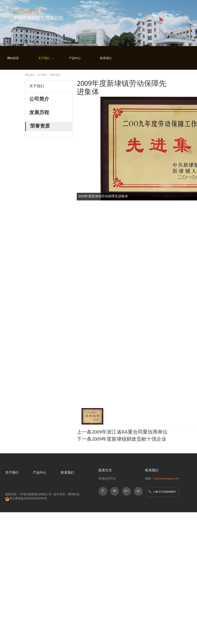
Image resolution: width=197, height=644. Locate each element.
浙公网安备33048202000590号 (26, 499)
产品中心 (75, 58)
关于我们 (44, 58)
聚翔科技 (74, 495)
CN (169, 15)
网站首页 (13, 58)
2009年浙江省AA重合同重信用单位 (130, 432)
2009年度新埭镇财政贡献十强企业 (129, 439)
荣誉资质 (55, 75)
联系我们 (106, 58)
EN (177, 15)
